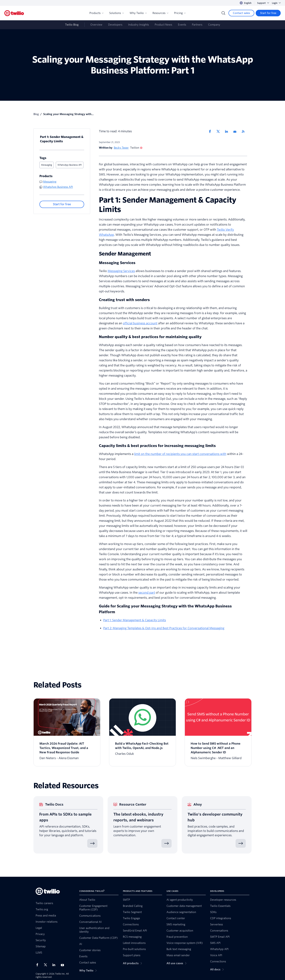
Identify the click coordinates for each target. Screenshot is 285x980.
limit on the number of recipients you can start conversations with (180, 454)
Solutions (117, 13)
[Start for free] (268, 13)
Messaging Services (121, 271)
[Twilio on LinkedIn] (55, 965)
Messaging (47, 165)
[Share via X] (219, 131)
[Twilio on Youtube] (63, 965)
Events (182, 25)
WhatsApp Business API (70, 165)
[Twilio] (14, 13)
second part (147, 593)
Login (276, 3)
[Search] (223, 13)
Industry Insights (139, 25)
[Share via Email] (236, 131)
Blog (36, 114)
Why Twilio (138, 13)
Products (96, 13)
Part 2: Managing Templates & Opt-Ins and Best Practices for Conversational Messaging (164, 628)
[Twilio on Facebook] (38, 965)
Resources (160, 13)
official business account (140, 323)
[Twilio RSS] (244, 131)
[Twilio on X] (47, 965)
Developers (115, 25)
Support (263, 3)
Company (214, 25)
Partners (197, 25)
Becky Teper (121, 148)
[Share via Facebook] (211, 131)
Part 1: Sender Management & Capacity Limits (62, 139)
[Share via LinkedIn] (228, 131)
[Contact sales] (241, 13)
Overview (96, 25)
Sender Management (125, 254)
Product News (163, 25)
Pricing (180, 13)
